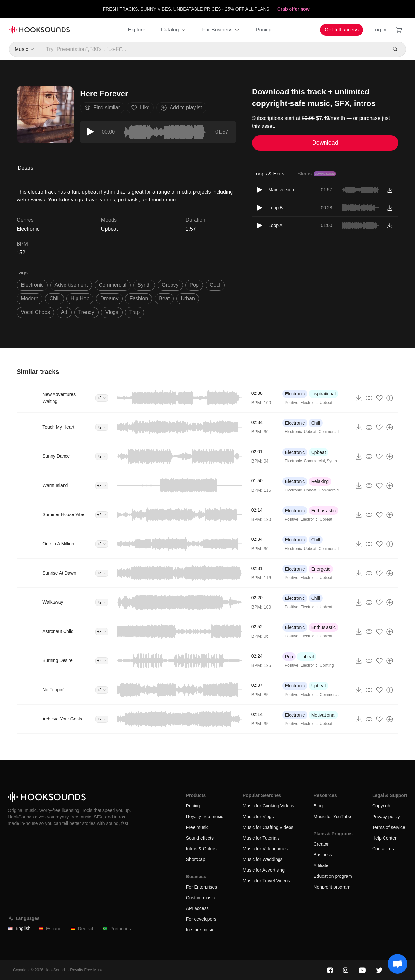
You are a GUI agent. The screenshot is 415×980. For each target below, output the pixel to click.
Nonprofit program (332, 887)
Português (117, 929)
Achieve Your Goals (62, 719)
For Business (221, 30)
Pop (289, 657)
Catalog (174, 30)
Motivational (323, 715)
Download (325, 143)
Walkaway (53, 602)
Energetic (321, 569)
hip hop (80, 299)
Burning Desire (58, 660)
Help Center (384, 838)
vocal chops (35, 312)
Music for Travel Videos (266, 881)
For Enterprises (202, 887)
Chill (316, 423)
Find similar (102, 108)
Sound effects (200, 838)
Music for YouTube (332, 817)
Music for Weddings (263, 859)
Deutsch (83, 929)
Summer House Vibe (63, 514)
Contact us (383, 849)
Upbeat (110, 229)
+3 (102, 398)
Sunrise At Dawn (59, 573)
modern (30, 299)
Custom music (201, 898)
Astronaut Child (58, 631)
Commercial (329, 432)
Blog (318, 806)
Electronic (295, 394)
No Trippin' (53, 690)
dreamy (109, 299)
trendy (86, 312)
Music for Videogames (265, 849)
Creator (321, 844)
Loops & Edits (269, 174)
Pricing (264, 30)
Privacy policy (386, 817)
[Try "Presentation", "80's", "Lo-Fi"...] (213, 49)
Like (140, 108)
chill (54, 299)
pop (194, 285)
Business (323, 855)
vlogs (112, 312)
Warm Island (55, 485)
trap (135, 312)
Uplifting (327, 665)
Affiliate (321, 865)
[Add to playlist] (390, 398)
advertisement (71, 285)
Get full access (342, 30)
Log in (379, 30)
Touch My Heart (58, 427)
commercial (113, 285)
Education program (333, 876)
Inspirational (324, 394)
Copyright (382, 806)
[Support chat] (397, 964)
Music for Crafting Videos (268, 827)
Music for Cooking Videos (268, 806)
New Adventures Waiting (59, 398)
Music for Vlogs (258, 817)
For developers (201, 919)
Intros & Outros (201, 849)
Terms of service (389, 827)
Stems (317, 174)
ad (64, 312)
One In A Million (58, 544)
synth (144, 285)
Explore (136, 30)
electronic (32, 285)
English (19, 929)
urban (188, 299)
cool (215, 285)
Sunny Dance (56, 456)
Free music (197, 827)
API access (197, 908)
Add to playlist (181, 108)
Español (50, 929)
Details (26, 168)
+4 (102, 573)
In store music (200, 930)
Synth (332, 461)
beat (164, 299)
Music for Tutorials (261, 838)
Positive (291, 403)
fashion (139, 299)
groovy (170, 285)
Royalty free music (205, 817)
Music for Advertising (264, 870)
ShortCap (196, 859)
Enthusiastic (323, 511)
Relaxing (320, 481)
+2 (102, 427)
